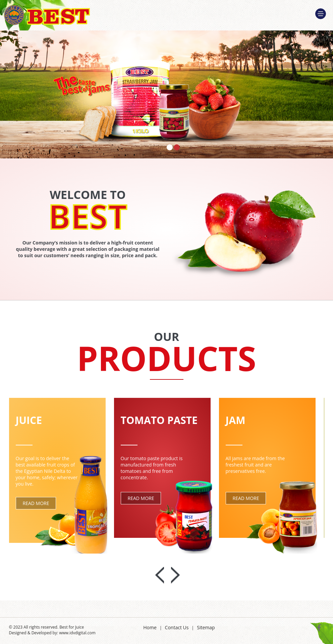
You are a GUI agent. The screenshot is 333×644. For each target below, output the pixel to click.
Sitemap (206, 627)
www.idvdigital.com (77, 633)
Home (150, 627)
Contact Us (177, 627)
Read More (36, 503)
